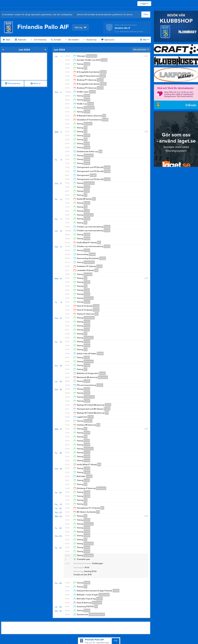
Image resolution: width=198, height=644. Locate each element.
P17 (85, 68)
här (74, 15)
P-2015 (104, 60)
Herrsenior (89, 156)
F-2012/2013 (92, 56)
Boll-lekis (88, 124)
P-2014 (92, 92)
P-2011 (105, 120)
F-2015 (87, 112)
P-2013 (103, 72)
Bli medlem (72, 40)
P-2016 (87, 100)
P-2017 (87, 96)
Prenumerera (13, 84)
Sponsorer (108, 40)
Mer (144, 40)
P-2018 (87, 64)
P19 (104, 116)
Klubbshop (90, 40)
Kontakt (56, 40)
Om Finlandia (39, 40)
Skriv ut (36, 84)
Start (6, 40)
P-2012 (100, 80)
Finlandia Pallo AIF (97, 615)
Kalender (21, 40)
